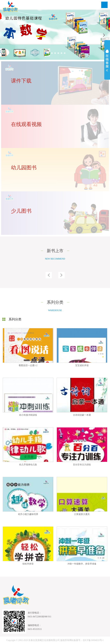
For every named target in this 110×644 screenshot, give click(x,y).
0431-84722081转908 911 (40, 617)
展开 (107, 61)
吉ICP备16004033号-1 (93, 640)
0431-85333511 (35, 629)
